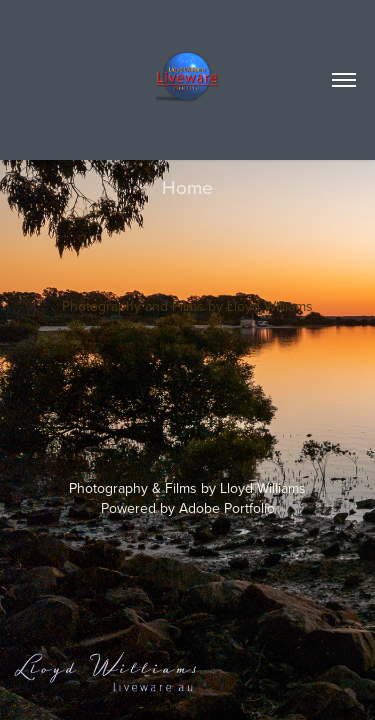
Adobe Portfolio (227, 508)
